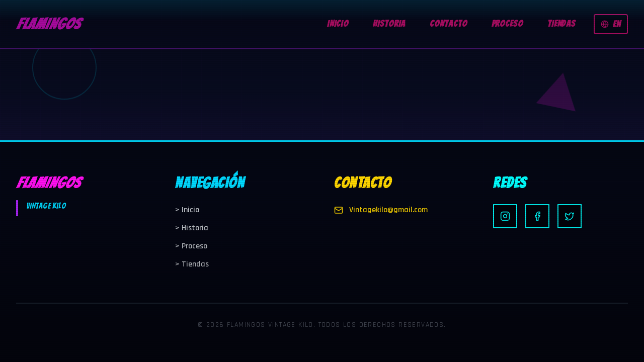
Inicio (187, 210)
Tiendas (192, 264)
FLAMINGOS (48, 24)
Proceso (191, 246)
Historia (192, 228)
